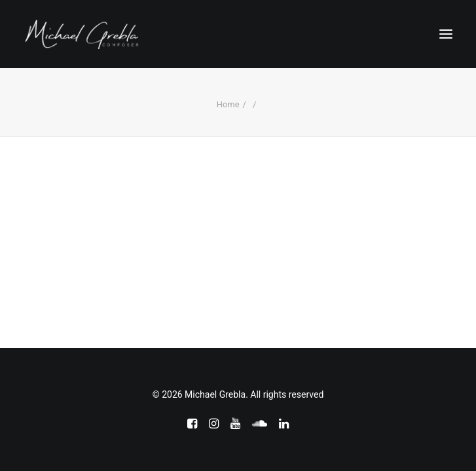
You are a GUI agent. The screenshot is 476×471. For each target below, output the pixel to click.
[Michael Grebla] (82, 34)
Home (228, 104)
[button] (446, 34)
